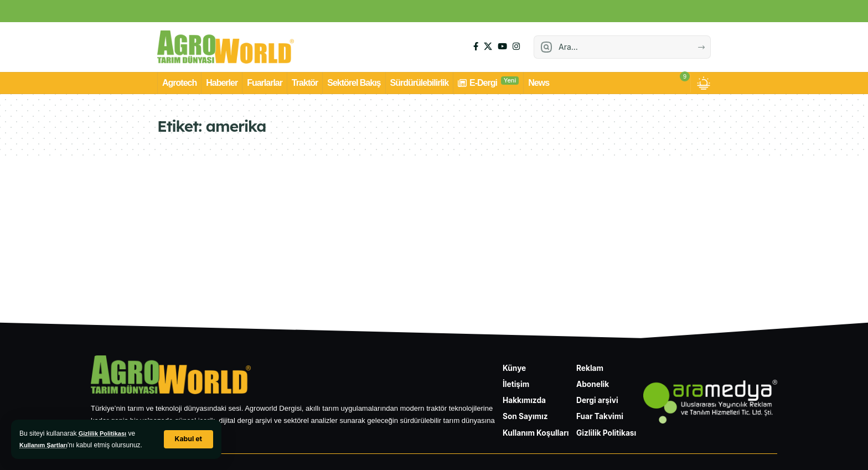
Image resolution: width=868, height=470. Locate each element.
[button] (188, 439)
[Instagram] (516, 47)
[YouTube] (502, 47)
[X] (488, 47)
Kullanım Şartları (46, 445)
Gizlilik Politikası (105, 433)
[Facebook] (476, 47)
